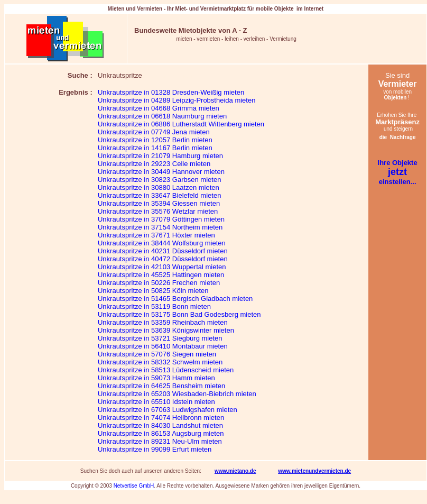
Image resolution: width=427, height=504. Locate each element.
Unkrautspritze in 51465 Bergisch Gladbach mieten (175, 299)
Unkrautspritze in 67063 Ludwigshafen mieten (168, 410)
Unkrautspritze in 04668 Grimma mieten (159, 108)
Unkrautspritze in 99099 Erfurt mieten (155, 449)
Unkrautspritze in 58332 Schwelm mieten (160, 362)
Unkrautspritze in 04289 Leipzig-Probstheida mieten (177, 100)
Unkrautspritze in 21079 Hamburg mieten (160, 156)
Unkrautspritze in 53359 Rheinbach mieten (163, 322)
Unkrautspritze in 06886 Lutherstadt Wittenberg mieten (181, 124)
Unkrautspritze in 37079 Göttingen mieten (161, 219)
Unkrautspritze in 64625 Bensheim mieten (161, 386)
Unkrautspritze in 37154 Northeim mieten (160, 227)
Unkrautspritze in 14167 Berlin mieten (155, 148)
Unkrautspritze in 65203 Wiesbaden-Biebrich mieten (177, 394)
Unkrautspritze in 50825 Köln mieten (153, 291)
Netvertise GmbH (134, 486)
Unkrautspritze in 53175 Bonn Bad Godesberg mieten (179, 314)
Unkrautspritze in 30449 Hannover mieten (161, 172)
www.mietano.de (235, 471)
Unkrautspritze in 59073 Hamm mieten (156, 378)
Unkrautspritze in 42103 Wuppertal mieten (162, 267)
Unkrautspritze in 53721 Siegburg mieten (160, 338)
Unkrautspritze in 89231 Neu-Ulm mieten (160, 441)
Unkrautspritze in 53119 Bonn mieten (154, 306)
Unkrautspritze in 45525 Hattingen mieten (161, 275)
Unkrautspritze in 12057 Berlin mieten (155, 140)
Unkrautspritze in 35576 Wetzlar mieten (158, 211)
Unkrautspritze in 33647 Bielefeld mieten (159, 195)
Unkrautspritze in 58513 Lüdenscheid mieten (166, 370)
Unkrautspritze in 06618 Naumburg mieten (162, 116)
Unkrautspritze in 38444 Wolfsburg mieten (162, 243)
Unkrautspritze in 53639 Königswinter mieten (166, 330)
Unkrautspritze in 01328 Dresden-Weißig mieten (171, 92)
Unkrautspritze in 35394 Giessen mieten (159, 203)
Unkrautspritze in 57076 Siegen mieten (157, 354)
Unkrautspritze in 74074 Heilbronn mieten (161, 418)
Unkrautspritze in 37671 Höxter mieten (156, 235)
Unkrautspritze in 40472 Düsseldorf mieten (163, 259)
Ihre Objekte (398, 163)
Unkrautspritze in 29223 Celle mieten (154, 164)
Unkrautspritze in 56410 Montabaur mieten (163, 346)
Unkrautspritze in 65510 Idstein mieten (156, 402)
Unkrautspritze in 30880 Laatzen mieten (159, 187)
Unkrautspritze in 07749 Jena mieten (154, 132)
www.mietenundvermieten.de (314, 471)
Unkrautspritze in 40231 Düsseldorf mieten (163, 251)
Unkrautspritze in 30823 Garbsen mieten (159, 180)
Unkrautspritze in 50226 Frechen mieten (159, 283)
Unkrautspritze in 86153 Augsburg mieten (161, 433)
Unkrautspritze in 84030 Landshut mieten (160, 425)
